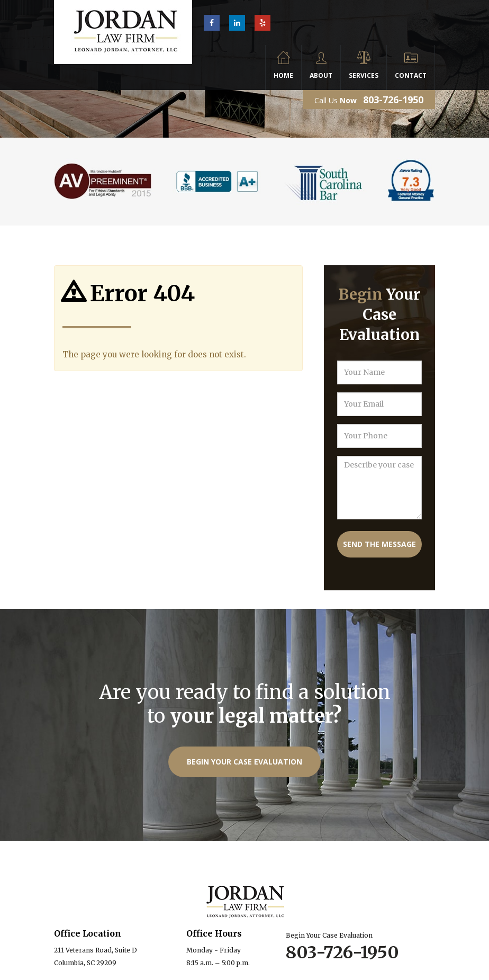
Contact (411, 75)
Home (283, 75)
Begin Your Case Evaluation (245, 762)
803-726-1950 (393, 100)
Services (364, 75)
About (321, 75)
